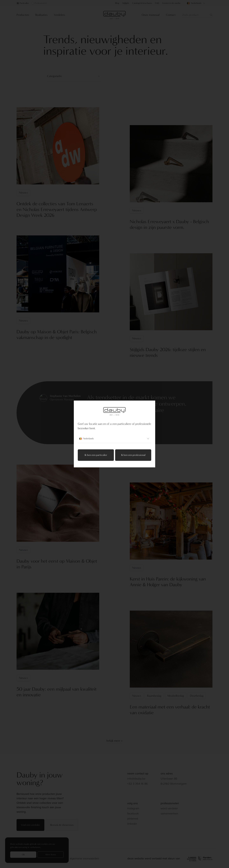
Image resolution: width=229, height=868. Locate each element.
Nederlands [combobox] (114, 439)
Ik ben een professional (133, 455)
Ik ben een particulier (96, 455)
